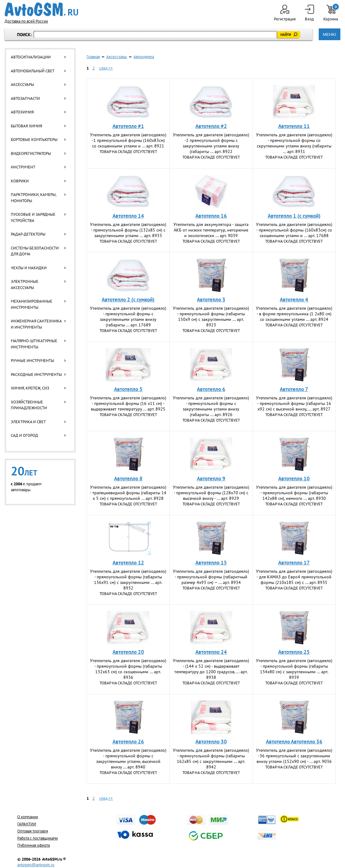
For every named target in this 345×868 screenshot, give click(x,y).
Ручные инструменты (32, 361)
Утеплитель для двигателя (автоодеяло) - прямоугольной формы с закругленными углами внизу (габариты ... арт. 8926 (211, 406)
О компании (28, 817)
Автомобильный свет (33, 71)
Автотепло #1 (128, 126)
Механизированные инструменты (32, 304)
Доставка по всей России (26, 21)
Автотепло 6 (211, 389)
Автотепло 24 (211, 652)
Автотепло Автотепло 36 (294, 742)
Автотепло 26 (128, 742)
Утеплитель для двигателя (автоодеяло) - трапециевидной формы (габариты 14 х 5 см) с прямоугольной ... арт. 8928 (128, 493)
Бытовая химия (26, 126)
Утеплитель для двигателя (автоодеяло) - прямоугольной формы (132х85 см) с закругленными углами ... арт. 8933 (128, 230)
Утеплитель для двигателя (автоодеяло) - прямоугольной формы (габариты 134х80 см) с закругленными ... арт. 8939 (294, 669)
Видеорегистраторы (31, 153)
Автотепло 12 (128, 563)
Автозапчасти (25, 98)
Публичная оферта (34, 845)
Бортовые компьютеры (34, 140)
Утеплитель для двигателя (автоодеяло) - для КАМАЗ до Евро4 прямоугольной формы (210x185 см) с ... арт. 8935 (294, 577)
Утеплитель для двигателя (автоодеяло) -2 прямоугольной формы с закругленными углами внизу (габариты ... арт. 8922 (211, 143)
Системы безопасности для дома (35, 251)
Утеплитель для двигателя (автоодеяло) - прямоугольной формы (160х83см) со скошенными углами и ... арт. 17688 (294, 230)
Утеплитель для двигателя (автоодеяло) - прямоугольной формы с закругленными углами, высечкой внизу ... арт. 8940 (128, 759)
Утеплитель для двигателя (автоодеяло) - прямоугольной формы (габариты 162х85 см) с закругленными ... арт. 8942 (211, 759)
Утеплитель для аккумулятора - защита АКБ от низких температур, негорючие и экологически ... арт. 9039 (211, 230)
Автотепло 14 (128, 216)
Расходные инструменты (36, 374)
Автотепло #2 (211, 126)
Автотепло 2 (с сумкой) (128, 300)
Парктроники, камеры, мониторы (34, 198)
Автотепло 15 (211, 563)
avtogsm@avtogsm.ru (36, 865)
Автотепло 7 (294, 389)
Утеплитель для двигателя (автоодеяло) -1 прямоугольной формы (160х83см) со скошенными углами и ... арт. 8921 (128, 140)
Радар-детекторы (28, 234)
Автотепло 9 (211, 479)
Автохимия (22, 112)
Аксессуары (22, 85)
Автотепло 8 (128, 479)
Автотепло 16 (211, 216)
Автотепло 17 (294, 563)
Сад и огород (24, 435)
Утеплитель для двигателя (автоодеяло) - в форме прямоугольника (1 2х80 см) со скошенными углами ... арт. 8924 (294, 314)
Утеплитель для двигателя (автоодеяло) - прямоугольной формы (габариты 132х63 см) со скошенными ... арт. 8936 (128, 669)
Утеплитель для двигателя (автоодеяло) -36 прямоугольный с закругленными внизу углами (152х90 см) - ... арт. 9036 (294, 756)
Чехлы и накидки (29, 268)
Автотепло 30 (211, 742)
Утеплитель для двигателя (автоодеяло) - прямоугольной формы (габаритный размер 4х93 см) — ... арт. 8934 (211, 577)
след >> (106, 68)
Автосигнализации (31, 57)
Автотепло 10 (294, 479)
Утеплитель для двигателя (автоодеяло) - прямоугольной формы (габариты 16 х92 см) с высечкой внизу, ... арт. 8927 (294, 403)
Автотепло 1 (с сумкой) (294, 216)
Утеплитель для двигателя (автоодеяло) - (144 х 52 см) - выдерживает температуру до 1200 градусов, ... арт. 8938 (211, 669)
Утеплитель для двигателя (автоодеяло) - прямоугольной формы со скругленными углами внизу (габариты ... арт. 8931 (294, 143)
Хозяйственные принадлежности (29, 405)
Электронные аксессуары (25, 285)
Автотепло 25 (294, 652)
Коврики (20, 181)
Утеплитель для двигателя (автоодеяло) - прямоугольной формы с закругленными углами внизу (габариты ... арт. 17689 (128, 317)
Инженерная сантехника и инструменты (36, 324)
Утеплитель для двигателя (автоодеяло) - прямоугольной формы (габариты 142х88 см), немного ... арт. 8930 (294, 493)
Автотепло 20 (128, 652)
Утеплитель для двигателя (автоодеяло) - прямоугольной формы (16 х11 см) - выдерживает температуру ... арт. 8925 (128, 403)
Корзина (331, 13)
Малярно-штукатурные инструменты (34, 344)
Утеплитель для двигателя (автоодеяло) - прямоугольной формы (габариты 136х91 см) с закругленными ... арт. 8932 (128, 580)
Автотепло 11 (294, 126)
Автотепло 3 (211, 300)
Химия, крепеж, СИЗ (30, 388)
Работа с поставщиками (38, 838)
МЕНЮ (329, 34)
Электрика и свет (28, 422)
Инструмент (23, 167)
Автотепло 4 (294, 300)
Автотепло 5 (128, 389)
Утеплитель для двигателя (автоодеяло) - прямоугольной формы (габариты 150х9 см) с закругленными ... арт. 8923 (211, 317)
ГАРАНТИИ (27, 824)
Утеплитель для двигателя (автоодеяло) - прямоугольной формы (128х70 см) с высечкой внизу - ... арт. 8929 (211, 493)
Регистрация (285, 13)
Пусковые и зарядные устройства (33, 217)
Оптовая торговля (33, 831)
